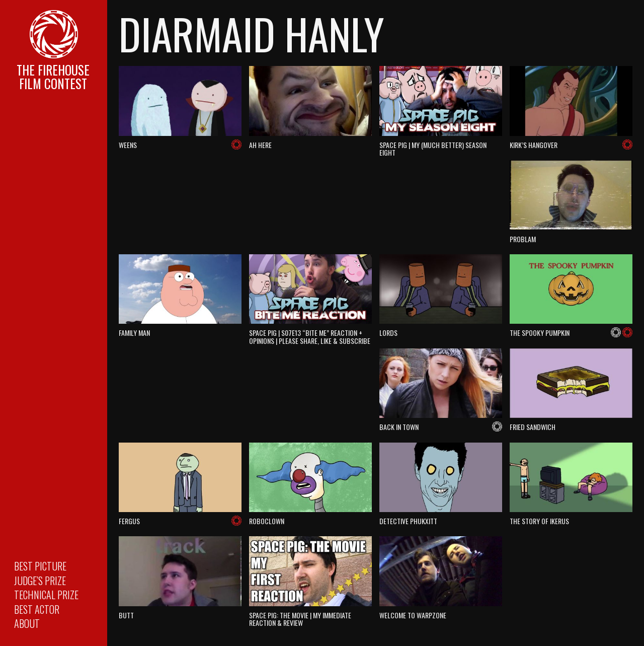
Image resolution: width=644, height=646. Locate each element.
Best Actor (37, 609)
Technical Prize (46, 595)
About (27, 623)
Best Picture (40, 566)
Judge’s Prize (40, 581)
